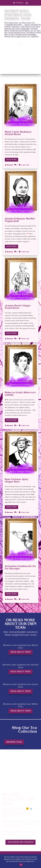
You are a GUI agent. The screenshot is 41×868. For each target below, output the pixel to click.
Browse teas (14, 742)
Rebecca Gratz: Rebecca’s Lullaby (20, 394)
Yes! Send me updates (20, 842)
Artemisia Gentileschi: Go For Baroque (20, 568)
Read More (11, 160)
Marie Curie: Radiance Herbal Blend (18, 133)
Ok (21, 865)
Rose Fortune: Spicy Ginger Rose (17, 481)
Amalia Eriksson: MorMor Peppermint (20, 220)
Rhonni (10, 165)
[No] (38, 861)
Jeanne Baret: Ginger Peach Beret (18, 307)
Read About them (21, 652)
